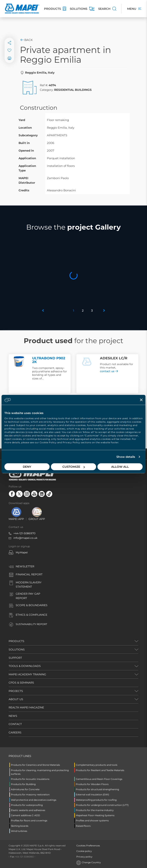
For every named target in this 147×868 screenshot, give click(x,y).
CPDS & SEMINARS (21, 683)
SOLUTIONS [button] (17, 650)
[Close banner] (141, 400)
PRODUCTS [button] (16, 641)
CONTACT (15, 724)
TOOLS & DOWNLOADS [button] (25, 666)
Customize (74, 467)
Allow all (120, 467)
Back (26, 40)
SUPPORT (15, 658)
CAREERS (15, 732)
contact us (109, 371)
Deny (27, 467)
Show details (126, 457)
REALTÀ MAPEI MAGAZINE (26, 707)
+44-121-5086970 (24, 533)
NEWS (13, 716)
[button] (43, 311)
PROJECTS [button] (16, 691)
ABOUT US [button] (16, 699)
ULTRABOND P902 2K (49, 360)
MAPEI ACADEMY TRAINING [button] (27, 674)
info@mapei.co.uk (25, 538)
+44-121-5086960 (24, 857)
